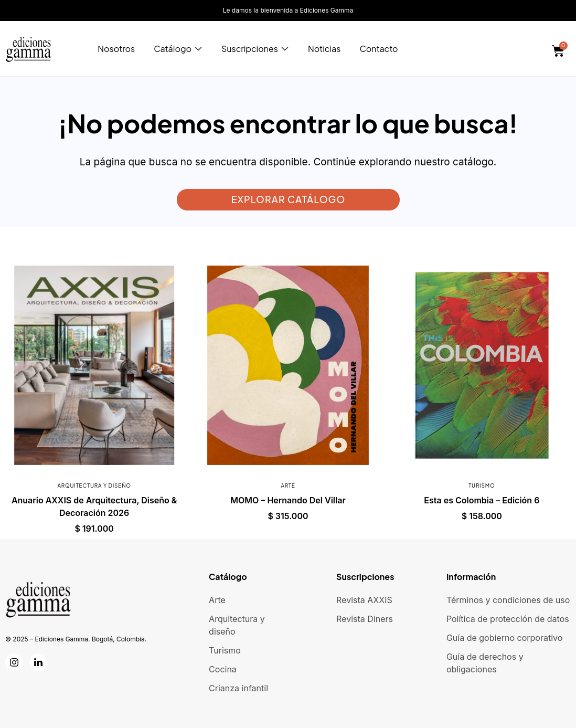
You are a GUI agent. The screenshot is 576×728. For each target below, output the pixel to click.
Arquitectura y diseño (94, 486)
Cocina (223, 669)
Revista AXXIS (364, 600)
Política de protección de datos (508, 619)
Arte (288, 486)
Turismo (482, 486)
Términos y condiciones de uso (508, 600)
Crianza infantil (238, 688)
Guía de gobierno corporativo (504, 638)
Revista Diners (365, 619)
